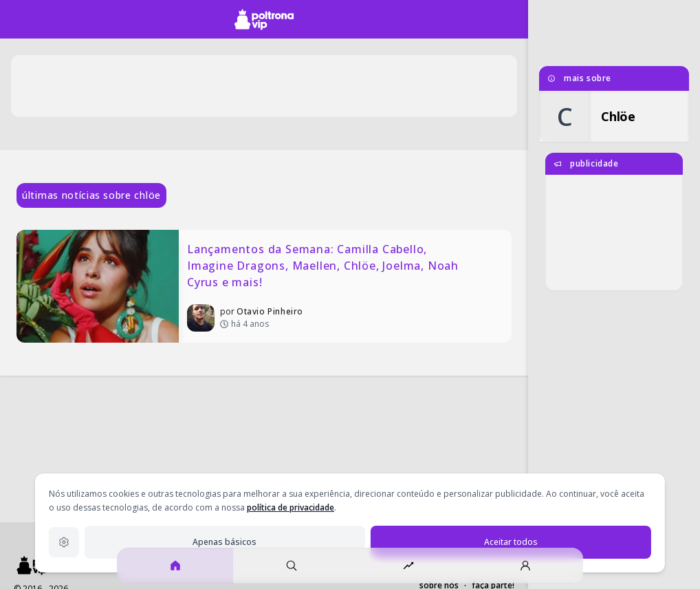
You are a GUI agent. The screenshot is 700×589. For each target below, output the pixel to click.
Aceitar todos (511, 542)
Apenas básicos (225, 542)
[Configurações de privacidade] (64, 542)
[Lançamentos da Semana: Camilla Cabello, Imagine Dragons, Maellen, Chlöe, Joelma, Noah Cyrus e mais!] (264, 286)
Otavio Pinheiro (270, 311)
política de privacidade (291, 507)
